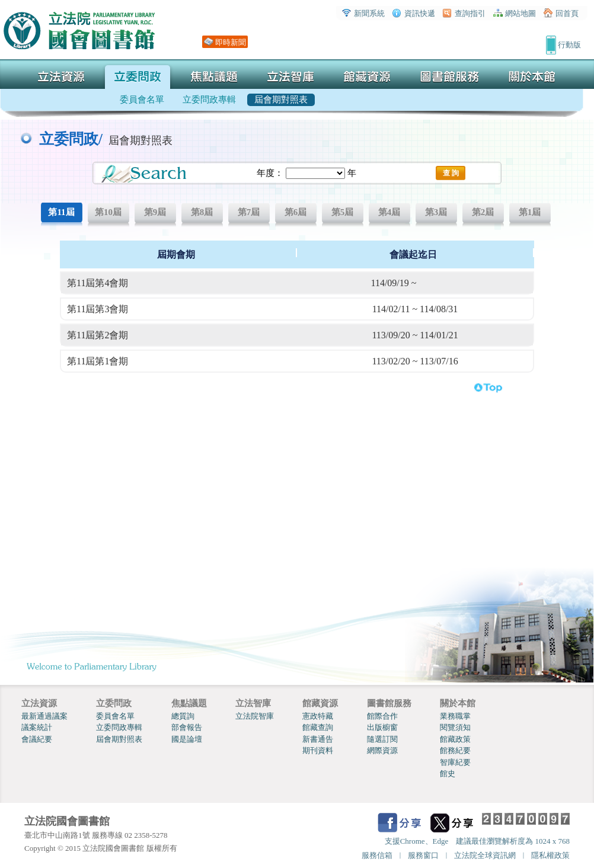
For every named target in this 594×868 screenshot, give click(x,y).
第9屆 (155, 212)
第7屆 (249, 212)
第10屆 (108, 212)
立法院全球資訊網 (485, 855)
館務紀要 (455, 750)
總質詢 (183, 716)
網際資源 (382, 750)
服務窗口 (423, 855)
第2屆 (483, 212)
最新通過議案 (44, 716)
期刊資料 (318, 750)
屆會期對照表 (119, 739)
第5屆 (343, 212)
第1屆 (530, 212)
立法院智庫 (255, 716)
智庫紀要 (455, 762)
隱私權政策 (550, 855)
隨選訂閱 (382, 739)
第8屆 (202, 212)
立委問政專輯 (119, 727)
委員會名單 (115, 716)
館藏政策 (455, 739)
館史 (448, 773)
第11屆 (61, 212)
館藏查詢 (318, 727)
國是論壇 (187, 739)
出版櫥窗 (382, 727)
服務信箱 (377, 855)
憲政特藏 (318, 716)
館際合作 (382, 716)
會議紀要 (37, 739)
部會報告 (187, 727)
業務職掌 (455, 716)
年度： (270, 173)
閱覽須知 (455, 727)
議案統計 (37, 727)
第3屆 (436, 212)
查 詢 (451, 173)
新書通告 (318, 739)
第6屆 (296, 212)
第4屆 (389, 212)
